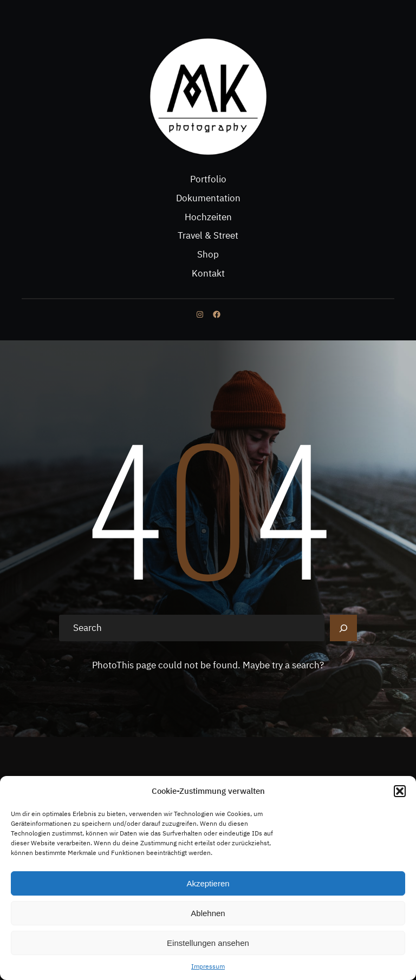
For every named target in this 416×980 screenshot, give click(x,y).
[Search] (343, 628)
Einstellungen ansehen (208, 943)
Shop (208, 254)
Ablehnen (208, 913)
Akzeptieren (208, 883)
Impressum (208, 966)
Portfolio (208, 179)
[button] (400, 791)
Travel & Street (208, 235)
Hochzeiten (208, 217)
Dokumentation (208, 198)
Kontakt (208, 273)
